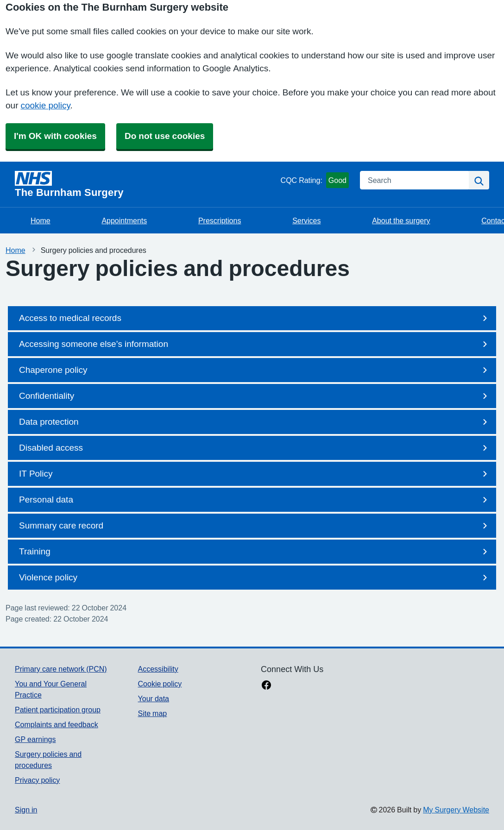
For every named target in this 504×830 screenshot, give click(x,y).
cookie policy (45, 105)
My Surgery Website (456, 810)
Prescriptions (220, 220)
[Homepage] (146, 184)
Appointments (124, 220)
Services (306, 220)
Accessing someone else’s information (255, 344)
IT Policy (255, 474)
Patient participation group (58, 710)
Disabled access (255, 448)
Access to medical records (255, 318)
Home (41, 220)
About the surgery (401, 220)
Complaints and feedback (57, 724)
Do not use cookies (165, 136)
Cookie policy (160, 684)
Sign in (26, 810)
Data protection (255, 422)
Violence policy (255, 578)
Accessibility (158, 669)
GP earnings (35, 739)
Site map (153, 713)
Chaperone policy (255, 370)
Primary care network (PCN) (61, 669)
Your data (154, 698)
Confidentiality (255, 396)
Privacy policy (37, 780)
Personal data (255, 500)
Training (255, 552)
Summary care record (255, 526)
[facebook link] (266, 686)
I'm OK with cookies (55, 136)
